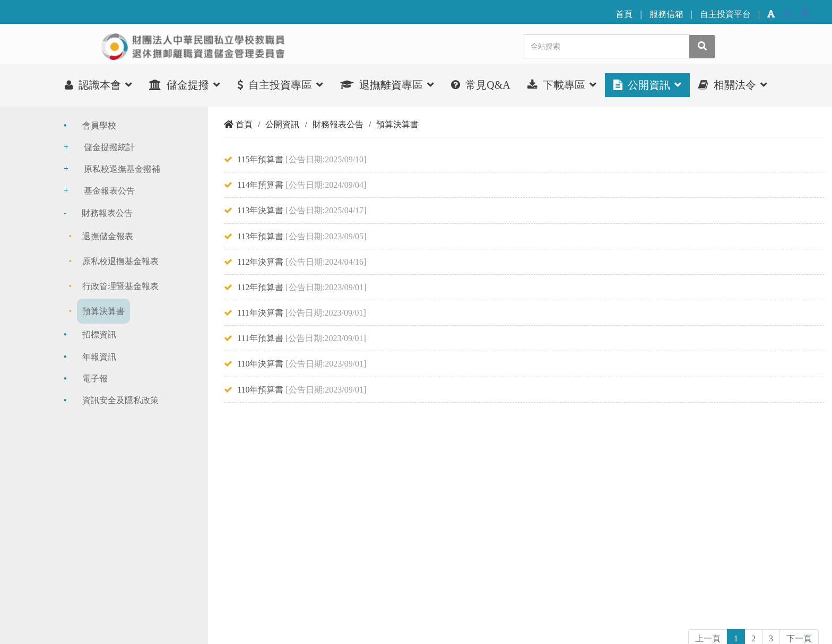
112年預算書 (260, 287)
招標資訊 (99, 334)
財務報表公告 (107, 213)
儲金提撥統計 (109, 147)
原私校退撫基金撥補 (122, 169)
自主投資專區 (280, 85)
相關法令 (733, 85)
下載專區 (562, 85)
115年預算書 (260, 159)
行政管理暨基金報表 (120, 286)
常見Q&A (480, 85)
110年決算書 (260, 364)
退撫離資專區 (387, 85)
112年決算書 (260, 262)
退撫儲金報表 (108, 236)
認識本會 (98, 85)
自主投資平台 (725, 14)
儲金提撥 (185, 85)
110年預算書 (260, 390)
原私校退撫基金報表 (120, 261)
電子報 (95, 378)
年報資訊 (99, 357)
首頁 (624, 14)
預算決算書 (103, 311)
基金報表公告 (109, 191)
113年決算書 (260, 210)
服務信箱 (666, 14)
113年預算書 (260, 236)
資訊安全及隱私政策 (120, 400)
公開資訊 (647, 85)
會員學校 (99, 125)
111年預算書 (260, 338)
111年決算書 (260, 313)
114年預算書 (260, 185)
